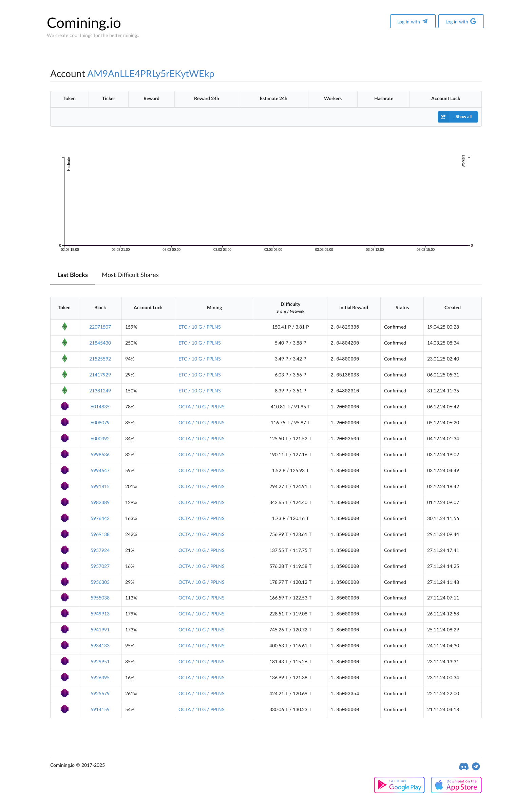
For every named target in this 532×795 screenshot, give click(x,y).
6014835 (100, 407)
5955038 (100, 598)
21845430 (100, 343)
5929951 (100, 662)
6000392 (100, 439)
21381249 (100, 391)
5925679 (100, 694)
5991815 (100, 487)
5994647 (100, 471)
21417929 (100, 375)
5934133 (100, 646)
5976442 (100, 519)
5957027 (100, 567)
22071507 (100, 327)
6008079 (100, 423)
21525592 (100, 359)
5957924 (100, 551)
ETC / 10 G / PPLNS (200, 327)
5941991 (100, 630)
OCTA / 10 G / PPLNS (202, 407)
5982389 (100, 503)
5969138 (100, 535)
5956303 (100, 583)
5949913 (100, 614)
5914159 (100, 710)
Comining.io (84, 23)
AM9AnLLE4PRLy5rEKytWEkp (151, 74)
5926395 (100, 678)
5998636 (100, 455)
